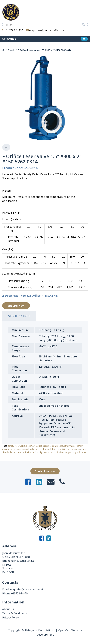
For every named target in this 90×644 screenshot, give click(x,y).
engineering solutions (75, 452)
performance (74, 449)
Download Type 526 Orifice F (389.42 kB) (30, 296)
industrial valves (68, 446)
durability (62, 449)
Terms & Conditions (14, 613)
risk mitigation (40, 452)
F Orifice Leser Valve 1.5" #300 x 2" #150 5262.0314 (44, 50)
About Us (8, 609)
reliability (52, 449)
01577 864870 (13, 30)
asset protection (56, 452)
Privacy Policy (10, 617)
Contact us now (45, 471)
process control (21, 449)
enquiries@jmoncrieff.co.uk (45, 30)
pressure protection (23, 452)
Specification (19, 316)
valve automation (39, 449)
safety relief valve (17, 446)
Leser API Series (34, 446)
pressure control (51, 446)
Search (11, 50)
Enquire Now (16, 306)
